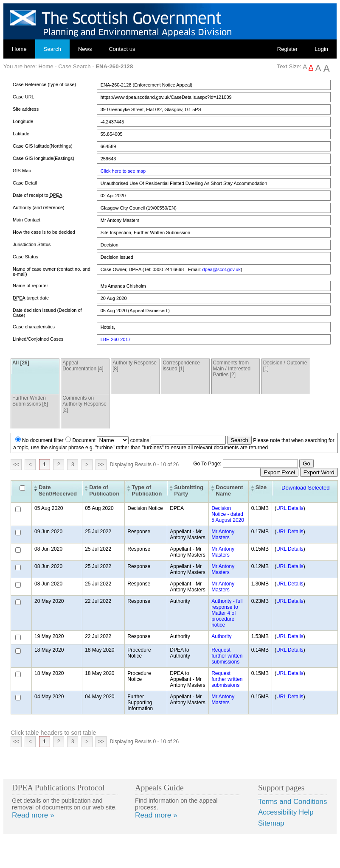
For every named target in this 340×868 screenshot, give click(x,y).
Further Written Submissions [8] (30, 401)
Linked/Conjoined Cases (38, 339)
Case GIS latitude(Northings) (43, 146)
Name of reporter (30, 286)
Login (321, 49)
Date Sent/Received (58, 490)
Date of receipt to (38, 195)
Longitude (23, 121)
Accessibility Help (286, 812)
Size (261, 487)
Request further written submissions (227, 656)
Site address (26, 109)
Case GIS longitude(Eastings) (44, 158)
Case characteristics (34, 327)
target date (31, 298)
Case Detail (25, 183)
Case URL (24, 97)
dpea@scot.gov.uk (221, 269)
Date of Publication (104, 490)
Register (287, 49)
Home (19, 49)
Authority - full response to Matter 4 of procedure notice (227, 613)
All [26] (21, 363)
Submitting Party (189, 490)
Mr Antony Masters (223, 535)
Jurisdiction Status (32, 244)
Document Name (229, 490)
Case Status (25, 257)
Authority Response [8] (135, 366)
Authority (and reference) (39, 207)
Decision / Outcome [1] (285, 366)
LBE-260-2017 (116, 339)
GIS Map (22, 171)
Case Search (74, 66)
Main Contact (27, 220)
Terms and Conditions (292, 802)
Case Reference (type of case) (44, 84)
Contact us (122, 49)
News (85, 49)
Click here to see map (123, 171)
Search (52, 49)
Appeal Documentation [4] (83, 366)
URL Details (290, 508)
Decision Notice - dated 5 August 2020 (228, 514)
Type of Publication (147, 490)
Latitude (21, 134)
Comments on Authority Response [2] (84, 404)
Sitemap (271, 823)
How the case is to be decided (44, 232)
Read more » (33, 815)
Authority (221, 636)
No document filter (43, 440)
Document (84, 440)
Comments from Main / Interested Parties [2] (232, 369)
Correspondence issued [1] (181, 366)
